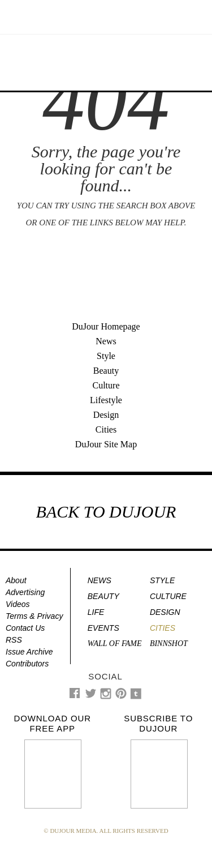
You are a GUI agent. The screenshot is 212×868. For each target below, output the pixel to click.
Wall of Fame (115, 643)
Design (106, 415)
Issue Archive (29, 652)
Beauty (106, 371)
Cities (106, 429)
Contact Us (25, 628)
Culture (106, 385)
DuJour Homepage (106, 326)
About (16, 580)
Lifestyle (106, 400)
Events (103, 628)
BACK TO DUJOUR (106, 512)
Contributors (27, 664)
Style (106, 356)
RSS (14, 640)
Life (96, 612)
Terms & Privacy (34, 616)
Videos (18, 604)
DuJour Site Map (106, 444)
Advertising (25, 592)
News (106, 341)
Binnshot (169, 643)
